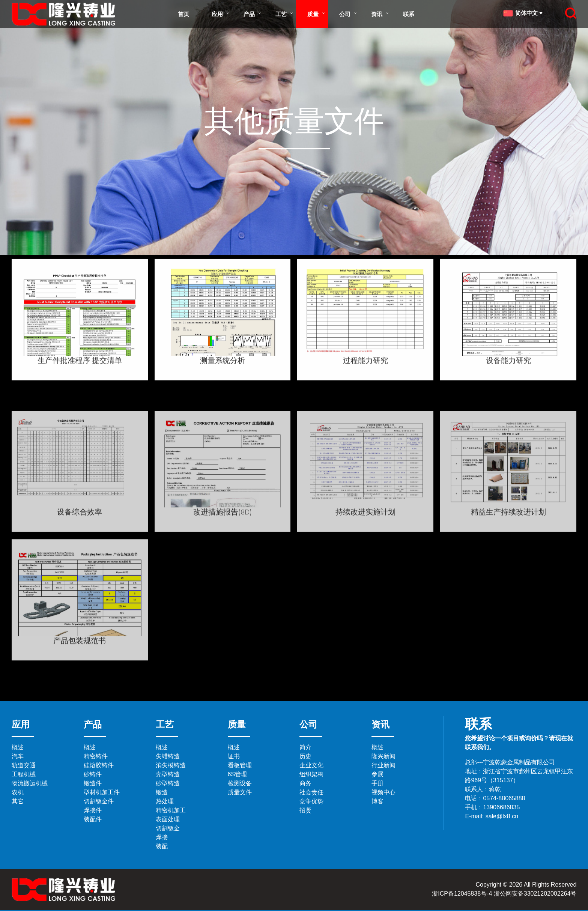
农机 (18, 792)
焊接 (162, 837)
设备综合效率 (80, 584)
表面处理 (168, 819)
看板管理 (240, 765)
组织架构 (311, 774)
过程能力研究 (365, 373)
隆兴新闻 (383, 756)
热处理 (165, 801)
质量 (313, 14)
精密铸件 (96, 756)
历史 (305, 756)
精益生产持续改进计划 (508, 584)
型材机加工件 (102, 792)
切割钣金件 (99, 801)
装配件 (93, 819)
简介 (305, 747)
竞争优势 (311, 801)
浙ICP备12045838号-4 (462, 894)
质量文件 (240, 792)
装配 (162, 846)
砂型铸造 (168, 783)
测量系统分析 (223, 373)
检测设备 (240, 783)
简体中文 (522, 13)
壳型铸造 (168, 774)
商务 (305, 783)
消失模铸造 (171, 765)
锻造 (162, 792)
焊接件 (93, 810)
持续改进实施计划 (365, 584)
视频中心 (383, 792)
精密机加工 (171, 810)
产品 (249, 14)
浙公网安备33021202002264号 (535, 894)
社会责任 (311, 792)
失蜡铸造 (168, 756)
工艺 (281, 14)
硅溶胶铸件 (99, 765)
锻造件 (93, 783)
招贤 (305, 810)
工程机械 (24, 774)
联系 (409, 14)
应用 (217, 14)
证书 (234, 756)
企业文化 (311, 765)
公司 (345, 14)
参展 (377, 774)
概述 (18, 747)
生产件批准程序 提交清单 (80, 373)
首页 (183, 14)
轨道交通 (24, 765)
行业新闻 (383, 765)
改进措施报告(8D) (223, 584)
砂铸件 (93, 774)
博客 (377, 801)
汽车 (18, 756)
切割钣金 (168, 828)
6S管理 (238, 774)
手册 (377, 783)
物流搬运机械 (30, 783)
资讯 (377, 14)
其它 (18, 801)
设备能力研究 (508, 373)
